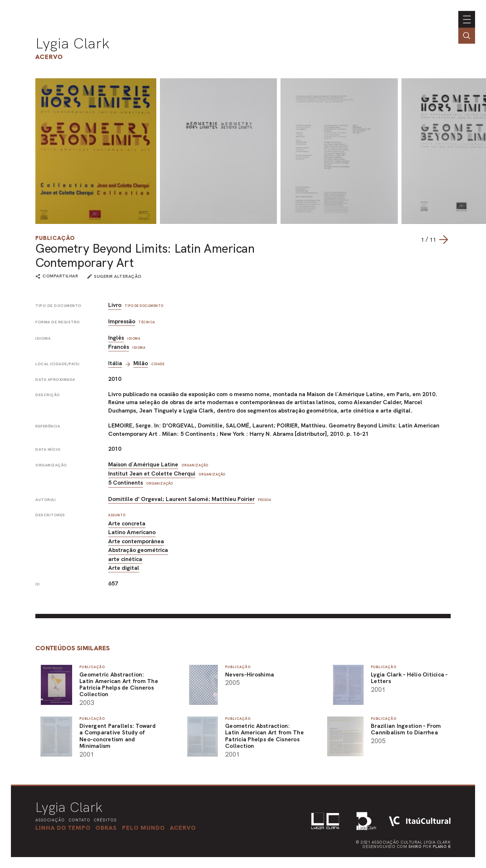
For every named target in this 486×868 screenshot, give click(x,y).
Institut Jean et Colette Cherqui (152, 474)
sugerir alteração (118, 276)
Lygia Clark (72, 43)
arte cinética (125, 559)
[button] (144, 828)
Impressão (122, 321)
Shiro (415, 847)
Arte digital (124, 568)
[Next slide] (443, 240)
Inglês (116, 338)
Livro (115, 305)
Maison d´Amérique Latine (143, 464)
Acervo (49, 57)
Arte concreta (127, 523)
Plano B (442, 847)
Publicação (55, 238)
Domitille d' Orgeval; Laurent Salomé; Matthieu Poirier (181, 499)
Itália (115, 363)
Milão (141, 363)
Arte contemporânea (136, 541)
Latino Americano (132, 532)
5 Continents (126, 483)
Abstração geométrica (138, 550)
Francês (119, 347)
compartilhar (60, 276)
